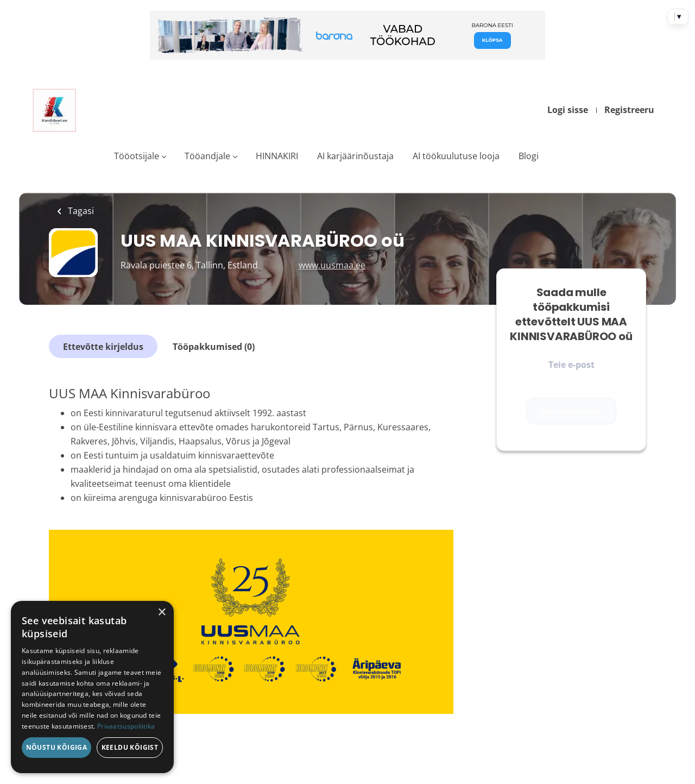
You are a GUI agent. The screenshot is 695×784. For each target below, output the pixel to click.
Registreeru (629, 110)
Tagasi (80, 211)
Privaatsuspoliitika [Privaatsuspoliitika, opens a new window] (126, 726)
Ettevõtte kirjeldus (103, 347)
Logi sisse (568, 110)
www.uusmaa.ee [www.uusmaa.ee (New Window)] (332, 265)
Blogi (529, 156)
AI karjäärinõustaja (355, 156)
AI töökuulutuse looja (456, 156)
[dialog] (92, 687)
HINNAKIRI (277, 156)
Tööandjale (207, 156)
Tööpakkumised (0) (214, 347)
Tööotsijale (137, 156)
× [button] (162, 613)
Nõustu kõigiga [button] (57, 747)
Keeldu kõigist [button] (130, 747)
